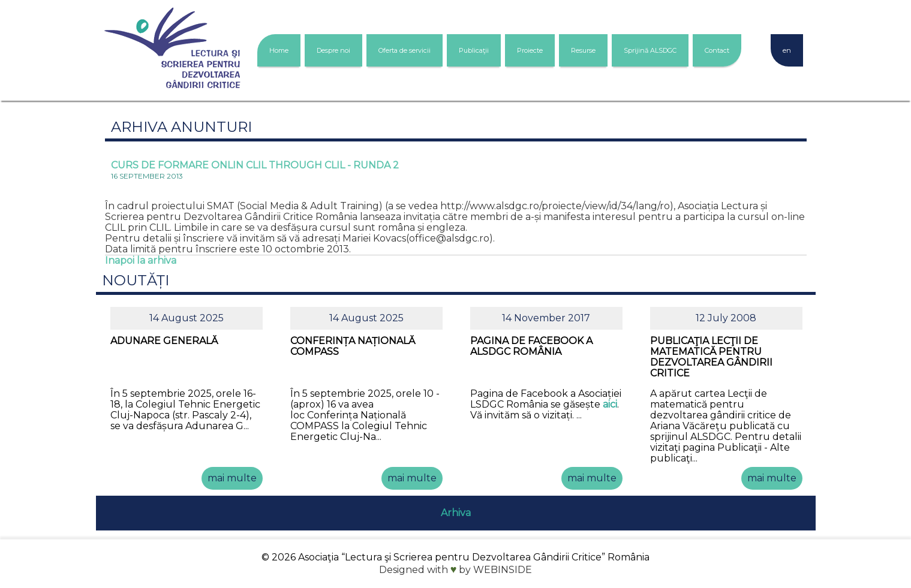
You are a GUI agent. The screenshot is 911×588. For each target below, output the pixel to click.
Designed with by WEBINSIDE (456, 570)
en (787, 50)
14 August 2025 (187, 318)
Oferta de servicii (405, 50)
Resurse (583, 50)
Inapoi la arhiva (141, 260)
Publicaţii (474, 50)
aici (610, 404)
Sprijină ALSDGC (650, 50)
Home (279, 50)
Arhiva (456, 513)
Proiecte (530, 50)
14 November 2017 (546, 318)
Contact (717, 50)
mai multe (232, 478)
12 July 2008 (726, 318)
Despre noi (333, 50)
